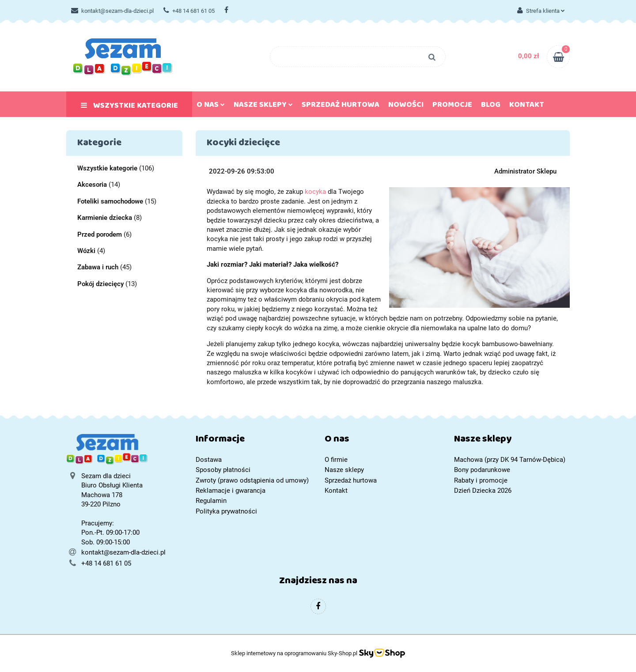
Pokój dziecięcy (100, 284)
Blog (491, 106)
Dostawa (209, 460)
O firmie (336, 460)
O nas (211, 106)
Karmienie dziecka (105, 218)
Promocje (452, 106)
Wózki (86, 251)
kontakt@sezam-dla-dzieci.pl (112, 11)
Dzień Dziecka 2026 (483, 491)
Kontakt (527, 106)
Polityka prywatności (226, 511)
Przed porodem (100, 234)
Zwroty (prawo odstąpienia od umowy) (252, 480)
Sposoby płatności (223, 470)
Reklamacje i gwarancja (231, 491)
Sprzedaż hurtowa (341, 106)
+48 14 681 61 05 (189, 11)
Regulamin (211, 501)
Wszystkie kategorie (129, 107)
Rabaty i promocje (481, 480)
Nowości (406, 106)
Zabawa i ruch (98, 267)
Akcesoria (92, 185)
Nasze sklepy (263, 106)
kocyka (315, 192)
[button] (254, 441)
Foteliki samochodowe (110, 201)
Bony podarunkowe (482, 470)
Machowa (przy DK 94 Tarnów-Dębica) (510, 460)
